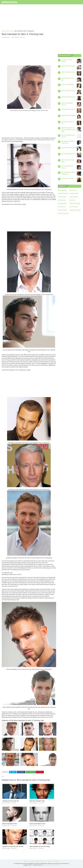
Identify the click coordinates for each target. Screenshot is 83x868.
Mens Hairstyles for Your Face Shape (40, 846)
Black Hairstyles (62, 190)
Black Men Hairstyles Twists (37, 801)
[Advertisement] (41, 18)
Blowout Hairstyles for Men (10, 824)
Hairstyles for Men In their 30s (11, 801)
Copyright (37, 861)
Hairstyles (72, 200)
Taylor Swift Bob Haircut (68, 72)
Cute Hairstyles (62, 197)
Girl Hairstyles (62, 200)
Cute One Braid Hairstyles (69, 148)
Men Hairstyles (6, 37)
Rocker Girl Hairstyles (68, 84)
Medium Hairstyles (75, 203)
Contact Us (31, 861)
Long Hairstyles (62, 203)
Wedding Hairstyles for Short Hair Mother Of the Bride (69, 130)
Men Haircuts (62, 207)
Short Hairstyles (62, 210)
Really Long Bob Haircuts (69, 97)
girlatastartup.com (46, 865)
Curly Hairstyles (74, 193)
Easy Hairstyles (74, 197)
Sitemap (26, 861)
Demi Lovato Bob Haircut (68, 91)
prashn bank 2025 (55, 865)
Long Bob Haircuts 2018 (68, 109)
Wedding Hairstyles (75, 210)
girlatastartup (9, 2)
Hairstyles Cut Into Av (67, 178)
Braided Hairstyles (63, 193)
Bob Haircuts (73, 190)
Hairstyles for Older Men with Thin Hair (13, 846)
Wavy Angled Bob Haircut (69, 154)
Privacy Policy (56, 861)
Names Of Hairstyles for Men (37, 824)
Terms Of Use (43, 861)
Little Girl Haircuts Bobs (68, 66)
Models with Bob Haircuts (69, 115)
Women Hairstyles (63, 213)
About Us (50, 861)
